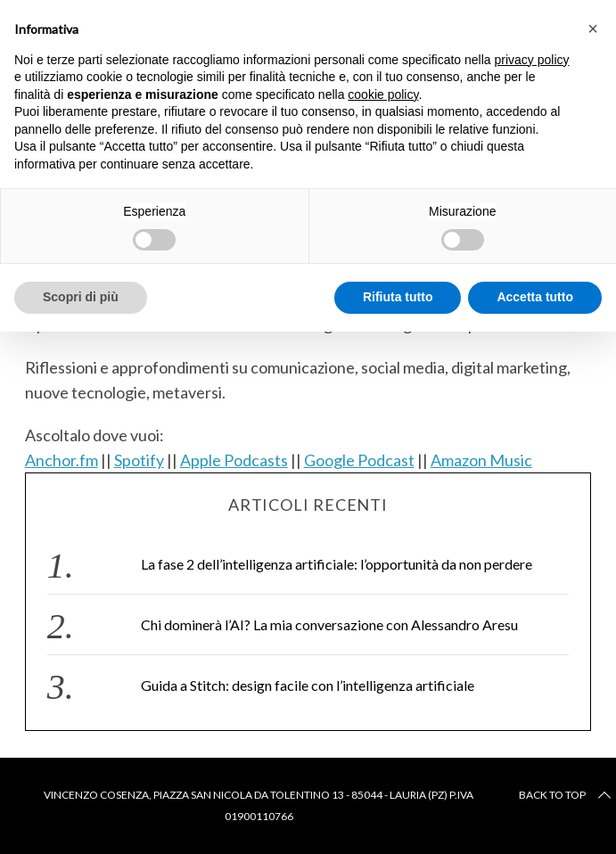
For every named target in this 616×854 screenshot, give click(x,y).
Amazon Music (481, 460)
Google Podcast (359, 460)
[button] (593, 29)
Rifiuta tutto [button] (398, 297)
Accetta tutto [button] (535, 297)
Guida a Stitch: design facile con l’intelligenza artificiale (308, 685)
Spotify (139, 460)
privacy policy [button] (532, 60)
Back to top (567, 795)
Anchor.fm (62, 460)
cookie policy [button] (383, 94)
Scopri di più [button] (81, 297)
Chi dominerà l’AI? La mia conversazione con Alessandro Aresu (329, 624)
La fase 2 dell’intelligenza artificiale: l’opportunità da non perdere (337, 564)
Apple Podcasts (234, 460)
